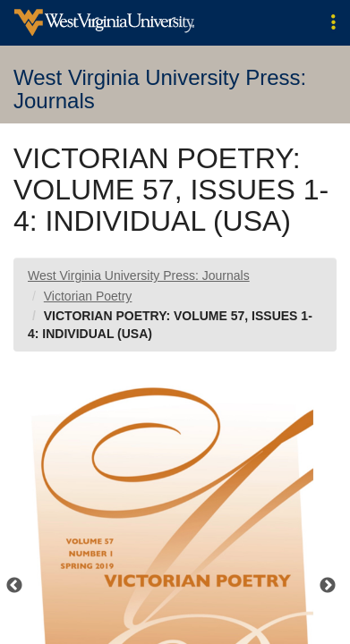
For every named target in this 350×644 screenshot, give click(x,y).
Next (328, 586)
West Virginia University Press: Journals (139, 275)
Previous (14, 586)
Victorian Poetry (88, 296)
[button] (333, 23)
